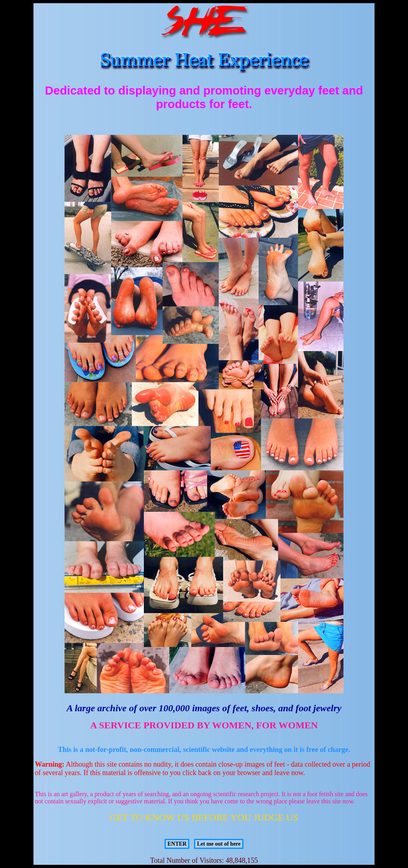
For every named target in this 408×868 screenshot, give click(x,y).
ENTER (177, 844)
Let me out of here (219, 844)
